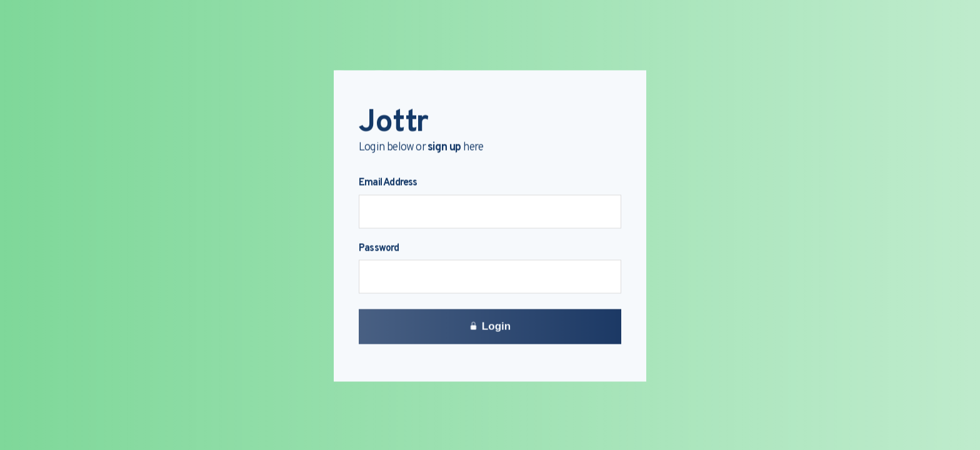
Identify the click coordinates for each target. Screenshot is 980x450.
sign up (444, 148)
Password (379, 249)
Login (490, 327)
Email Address (388, 184)
